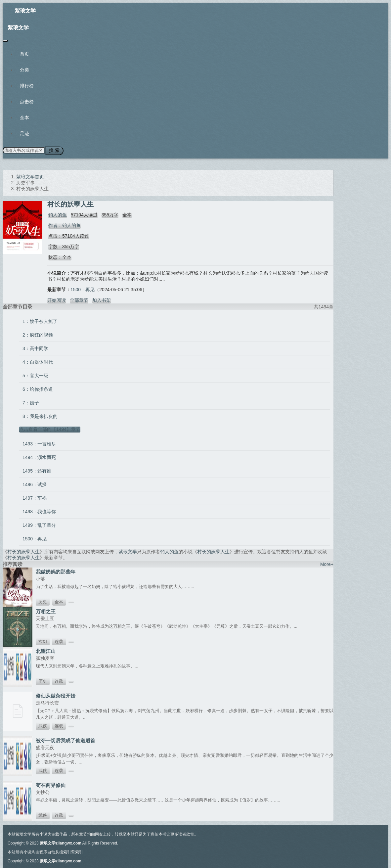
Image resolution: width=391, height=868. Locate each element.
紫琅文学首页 (30, 176)
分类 (24, 70)
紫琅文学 (25, 11)
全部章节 (79, 299)
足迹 (24, 133)
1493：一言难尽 (39, 443)
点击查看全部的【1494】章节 (50, 428)
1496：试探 (35, 483)
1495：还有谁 (37, 470)
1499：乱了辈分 (39, 524)
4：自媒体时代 (38, 361)
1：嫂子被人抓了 (40, 320)
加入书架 (102, 299)
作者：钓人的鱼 (64, 224)
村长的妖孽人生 (23, 551)
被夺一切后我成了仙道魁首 (65, 739)
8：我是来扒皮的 (40, 415)
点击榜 (27, 102)
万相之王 (46, 610)
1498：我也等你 (39, 511)
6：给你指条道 (38, 388)
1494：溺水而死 (39, 456)
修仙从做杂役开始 (56, 695)
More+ (327, 563)
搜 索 (53, 150)
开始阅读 (57, 299)
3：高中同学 (35, 347)
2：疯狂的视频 (38, 334)
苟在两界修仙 (51, 784)
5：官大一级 (35, 375)
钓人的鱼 (57, 214)
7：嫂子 (31, 402)
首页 (24, 54)
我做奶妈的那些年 (56, 571)
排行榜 (27, 86)
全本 (24, 117)
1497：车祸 (35, 497)
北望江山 (46, 650)
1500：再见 (83, 289)
